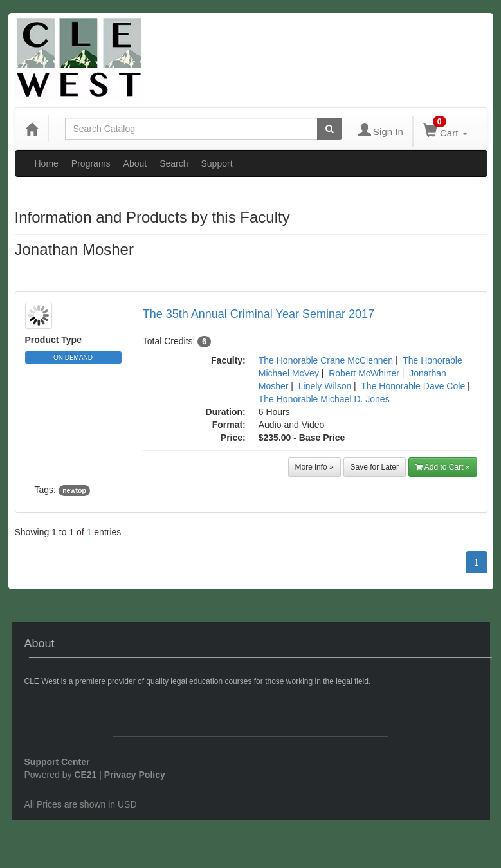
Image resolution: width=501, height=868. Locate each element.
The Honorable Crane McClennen (326, 360)
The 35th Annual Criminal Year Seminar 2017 (259, 314)
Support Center (57, 762)
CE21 (85, 775)
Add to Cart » (443, 467)
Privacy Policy (135, 775)
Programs (91, 163)
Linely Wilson (325, 386)
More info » (314, 467)
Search (174, 163)
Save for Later (375, 467)
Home (47, 163)
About (135, 163)
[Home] (32, 129)
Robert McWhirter (364, 373)
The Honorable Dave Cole (413, 386)
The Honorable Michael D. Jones (324, 399)
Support (217, 163)
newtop (74, 490)
